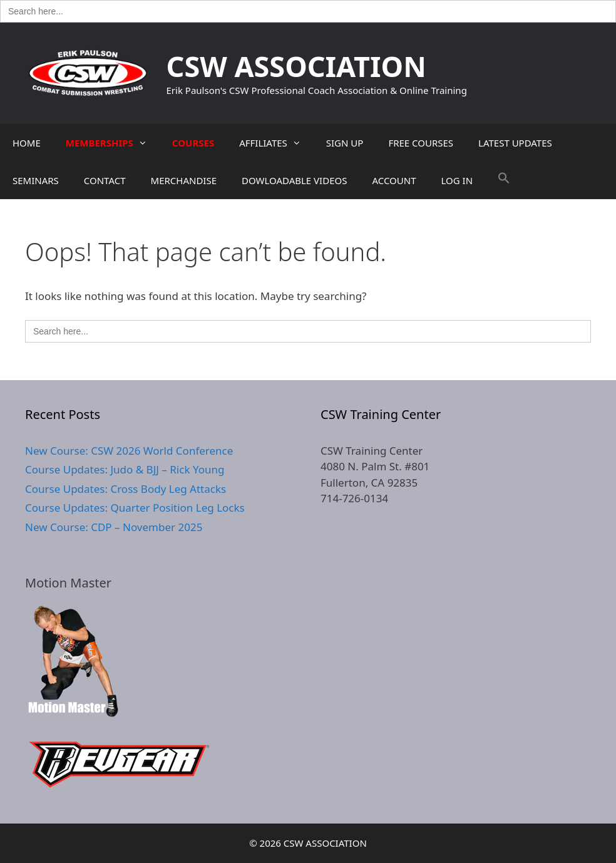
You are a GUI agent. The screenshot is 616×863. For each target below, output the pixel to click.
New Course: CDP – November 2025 (114, 527)
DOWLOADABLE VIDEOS (294, 180)
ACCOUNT (394, 180)
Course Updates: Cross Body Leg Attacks (126, 489)
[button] (504, 180)
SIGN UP (345, 143)
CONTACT (105, 180)
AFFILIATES (276, 143)
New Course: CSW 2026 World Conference (129, 451)
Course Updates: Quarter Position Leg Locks (135, 508)
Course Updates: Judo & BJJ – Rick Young (125, 469)
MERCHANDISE (184, 180)
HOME (27, 143)
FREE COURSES (421, 143)
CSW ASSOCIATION (296, 66)
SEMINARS (36, 180)
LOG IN (457, 180)
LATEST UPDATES (515, 143)
